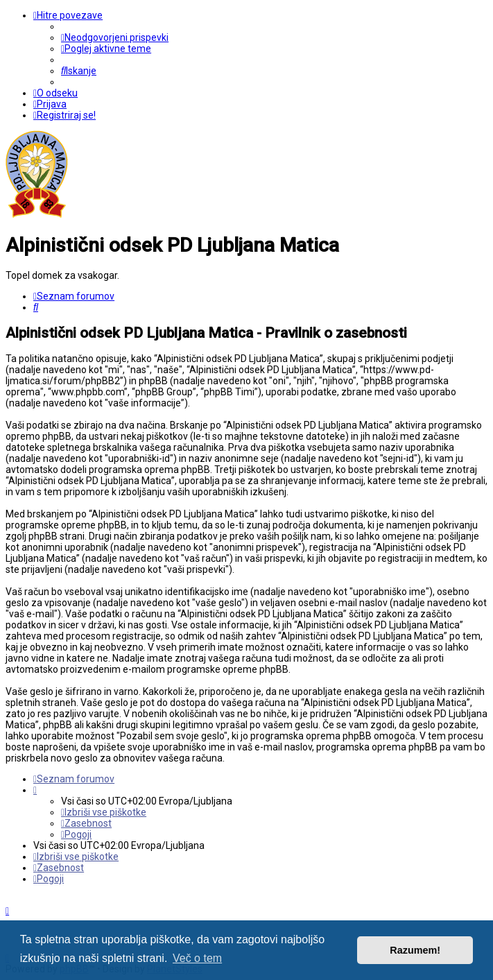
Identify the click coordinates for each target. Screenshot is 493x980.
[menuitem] (115, 37)
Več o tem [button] (197, 958)
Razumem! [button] (415, 950)
